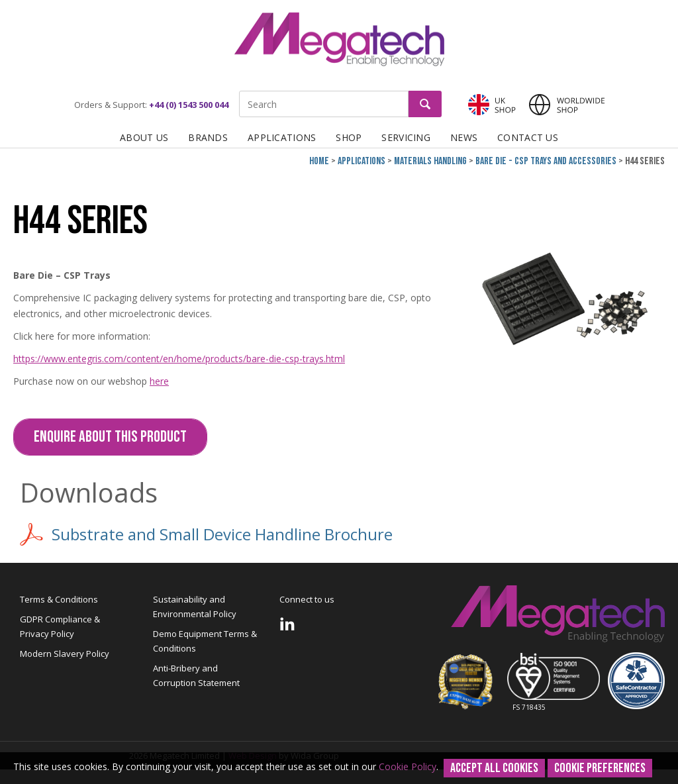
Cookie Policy (408, 766)
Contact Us (528, 137)
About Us (144, 137)
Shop (349, 137)
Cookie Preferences (600, 768)
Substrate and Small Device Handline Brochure (206, 534)
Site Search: (239, 91)
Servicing (406, 137)
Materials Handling (430, 161)
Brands (208, 137)
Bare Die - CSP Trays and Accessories (546, 161)
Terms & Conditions (59, 599)
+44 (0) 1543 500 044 (189, 105)
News (464, 137)
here (159, 381)
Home (319, 161)
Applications (282, 137)
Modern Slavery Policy (65, 654)
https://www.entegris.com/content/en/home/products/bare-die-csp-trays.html (179, 359)
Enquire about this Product (110, 437)
